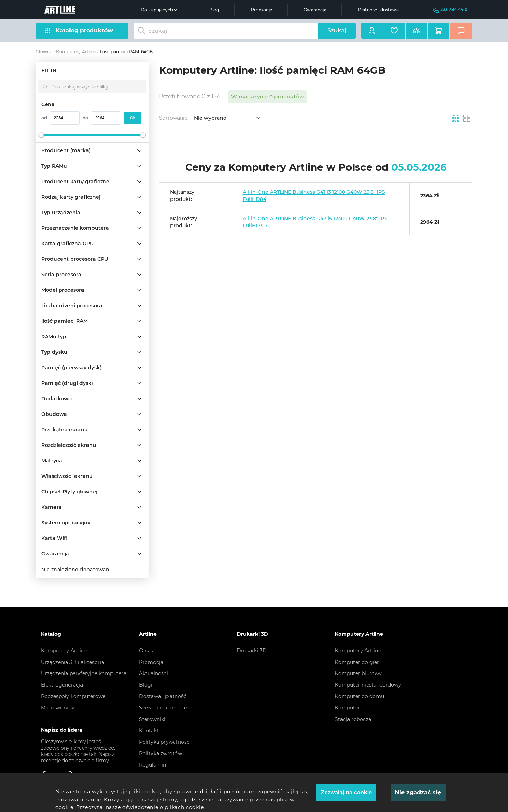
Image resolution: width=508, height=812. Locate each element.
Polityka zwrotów (161, 753)
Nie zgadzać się (418, 792)
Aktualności (153, 673)
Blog (214, 10)
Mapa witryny (58, 708)
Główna (44, 52)
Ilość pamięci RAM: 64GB (126, 52)
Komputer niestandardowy (368, 685)
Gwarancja (315, 10)
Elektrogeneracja (62, 685)
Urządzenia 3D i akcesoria (72, 662)
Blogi (146, 685)
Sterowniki (152, 719)
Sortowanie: (174, 118)
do (85, 118)
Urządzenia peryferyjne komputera (84, 673)
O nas (146, 651)
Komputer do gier (357, 662)
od (44, 118)
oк (133, 118)
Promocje (261, 10)
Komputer (347, 708)
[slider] (41, 135)
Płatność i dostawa (378, 10)
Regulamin (153, 765)
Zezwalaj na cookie (346, 792)
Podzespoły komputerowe (73, 696)
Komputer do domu (359, 696)
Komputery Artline (76, 52)
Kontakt (149, 731)
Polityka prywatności (165, 742)
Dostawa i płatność (163, 696)
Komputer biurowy (358, 673)
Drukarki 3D (252, 651)
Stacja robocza (353, 719)
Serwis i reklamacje (163, 708)
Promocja (151, 662)
